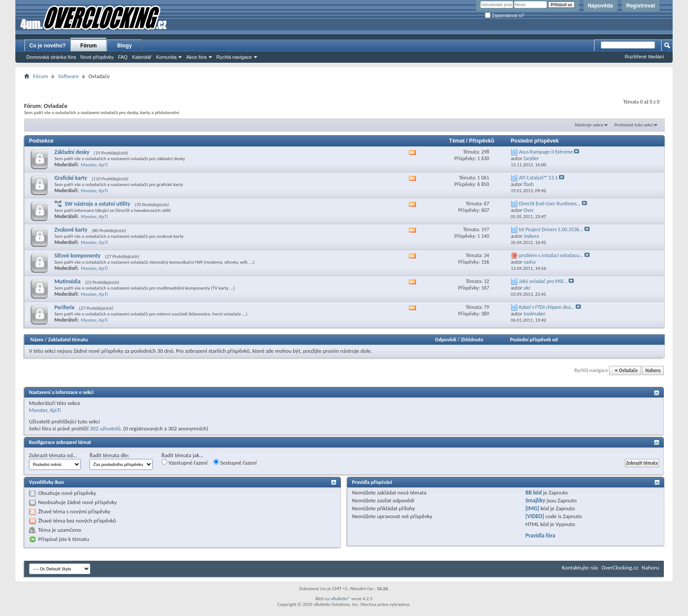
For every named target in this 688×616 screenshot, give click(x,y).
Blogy (124, 46)
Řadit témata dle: (109, 455)
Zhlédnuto (472, 340)
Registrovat (641, 6)
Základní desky (72, 152)
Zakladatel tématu (68, 340)
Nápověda (600, 6)
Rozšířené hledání (644, 57)
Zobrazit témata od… (53, 455)
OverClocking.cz (620, 568)
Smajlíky (535, 500)
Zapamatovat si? (505, 16)
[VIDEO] (535, 516)
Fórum (88, 46)
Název (37, 340)
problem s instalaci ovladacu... (551, 255)
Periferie (64, 307)
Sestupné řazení (235, 462)
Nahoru (653, 371)
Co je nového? (48, 46)
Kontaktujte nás (580, 568)
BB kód (533, 492)
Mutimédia (68, 281)
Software (68, 76)
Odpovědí (445, 340)
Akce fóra (196, 57)
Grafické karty (71, 178)
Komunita (166, 57)
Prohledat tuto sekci (634, 125)
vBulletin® (340, 599)
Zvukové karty (71, 230)
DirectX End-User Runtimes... (550, 204)
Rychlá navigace (234, 57)
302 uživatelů (105, 428)
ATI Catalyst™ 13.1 (538, 178)
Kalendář (142, 57)
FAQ (123, 57)
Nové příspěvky (97, 57)
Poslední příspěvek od (534, 340)
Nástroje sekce (589, 125)
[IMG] (532, 508)
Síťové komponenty (77, 256)
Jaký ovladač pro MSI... (543, 281)
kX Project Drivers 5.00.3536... (551, 229)
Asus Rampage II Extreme (546, 152)
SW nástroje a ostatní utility (97, 204)
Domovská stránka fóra (51, 57)
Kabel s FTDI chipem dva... (547, 307)
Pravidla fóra (540, 535)
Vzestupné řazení (185, 462)
